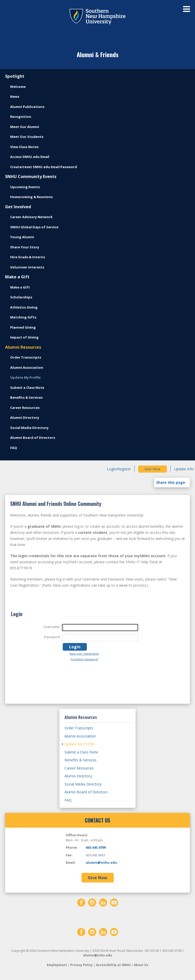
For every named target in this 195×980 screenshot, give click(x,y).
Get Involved (18, 207)
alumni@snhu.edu (101, 862)
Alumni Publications (27, 107)
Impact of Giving (24, 337)
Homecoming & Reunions (31, 197)
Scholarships (21, 297)
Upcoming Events (25, 187)
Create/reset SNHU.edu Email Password (44, 167)
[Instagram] (92, 902)
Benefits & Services (26, 397)
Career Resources (25, 408)
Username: (52, 627)
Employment (57, 965)
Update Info (184, 469)
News (15, 97)
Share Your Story (25, 247)
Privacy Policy (82, 965)
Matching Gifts (23, 317)
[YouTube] (114, 902)
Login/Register (119, 469)
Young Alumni (22, 237)
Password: (52, 637)
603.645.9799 (96, 847)
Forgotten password (84, 659)
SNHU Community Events (31, 176)
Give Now (152, 469)
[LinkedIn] (103, 902)
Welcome (18, 87)
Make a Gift (17, 277)
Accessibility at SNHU (113, 965)
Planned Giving (23, 327)
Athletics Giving (24, 307)
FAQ (14, 448)
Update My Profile (25, 377)
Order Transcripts (26, 357)
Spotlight (15, 76)
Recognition (21, 117)
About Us (141, 965)
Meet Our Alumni (25, 127)
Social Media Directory (29, 428)
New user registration (84, 654)
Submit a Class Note (27, 388)
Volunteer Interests (27, 267)
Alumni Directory (25, 417)
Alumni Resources (23, 347)
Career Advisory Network (31, 217)
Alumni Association (27, 367)
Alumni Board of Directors (33, 438)
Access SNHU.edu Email (30, 157)
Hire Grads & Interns (28, 257)
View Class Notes (24, 147)
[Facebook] (81, 902)
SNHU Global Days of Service (34, 227)
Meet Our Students (27, 137)
